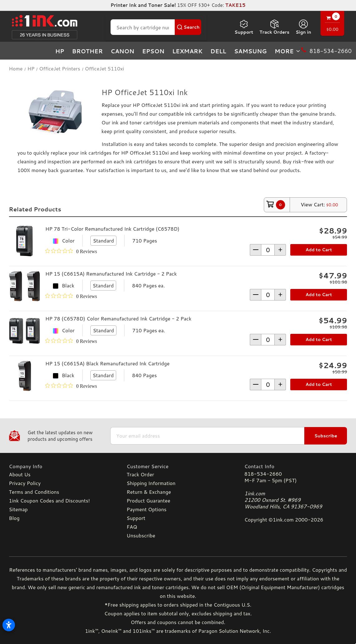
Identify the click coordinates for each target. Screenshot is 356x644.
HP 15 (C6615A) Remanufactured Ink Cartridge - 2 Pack (111, 274)
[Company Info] (60, 466)
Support (244, 27)
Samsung (250, 51)
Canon (122, 51)
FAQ (132, 527)
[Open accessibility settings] (9, 625)
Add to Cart (319, 250)
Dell (218, 51)
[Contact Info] (296, 466)
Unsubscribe (141, 535)
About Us (20, 474)
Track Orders (274, 27)
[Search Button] (188, 27)
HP (60, 51)
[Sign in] (303, 27)
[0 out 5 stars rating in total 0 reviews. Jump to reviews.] (71, 251)
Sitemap (18, 509)
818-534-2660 (263, 474)
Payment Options (147, 509)
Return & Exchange (149, 492)
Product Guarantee (149, 500)
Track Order (140, 474)
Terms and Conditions (34, 492)
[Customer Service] (178, 466)
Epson (153, 51)
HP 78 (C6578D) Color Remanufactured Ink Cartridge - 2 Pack (118, 318)
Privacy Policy (25, 483)
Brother (87, 51)
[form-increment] (268, 250)
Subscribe (326, 436)
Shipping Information (151, 483)
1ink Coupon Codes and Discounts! (50, 500)
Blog (14, 518)
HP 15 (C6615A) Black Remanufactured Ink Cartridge (107, 363)
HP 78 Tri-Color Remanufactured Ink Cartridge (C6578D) (112, 229)
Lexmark (187, 51)
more (288, 51)
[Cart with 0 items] (332, 24)
